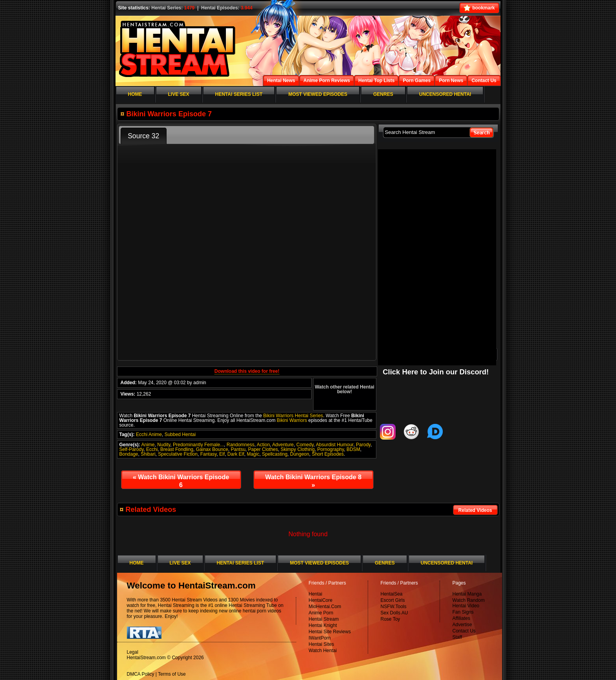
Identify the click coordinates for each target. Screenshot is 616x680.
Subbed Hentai (180, 434)
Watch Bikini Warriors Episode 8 (313, 481)
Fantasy (209, 454)
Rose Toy (390, 619)
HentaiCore (321, 600)
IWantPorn (320, 638)
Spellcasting (275, 454)
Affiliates (461, 618)
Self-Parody (132, 449)
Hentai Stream (324, 619)
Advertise (462, 625)
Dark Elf (236, 454)
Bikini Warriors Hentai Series (293, 416)
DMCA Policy (141, 674)
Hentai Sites (322, 644)
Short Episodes (328, 454)
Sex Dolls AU (394, 613)
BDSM (353, 449)
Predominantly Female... (198, 445)
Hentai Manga (467, 594)
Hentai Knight (323, 625)
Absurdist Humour (335, 445)
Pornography (331, 449)
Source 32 (143, 136)
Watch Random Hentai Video (469, 603)
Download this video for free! (247, 371)
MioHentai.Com (325, 607)
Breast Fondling (177, 449)
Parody (363, 445)
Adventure (283, 445)
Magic (253, 454)
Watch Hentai (323, 651)
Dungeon (300, 454)
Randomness (241, 445)
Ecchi (152, 449)
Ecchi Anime (149, 434)
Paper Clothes (263, 449)
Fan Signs (463, 612)
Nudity (164, 445)
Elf (222, 454)
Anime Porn (321, 613)
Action (263, 445)
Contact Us (464, 631)
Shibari (148, 454)
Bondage (129, 454)
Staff (457, 637)
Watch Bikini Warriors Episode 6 (181, 481)
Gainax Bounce (212, 449)
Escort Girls (393, 600)
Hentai (316, 594)
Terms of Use (172, 674)
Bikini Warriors (292, 420)
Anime (148, 445)
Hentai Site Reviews (330, 632)
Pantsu (238, 449)
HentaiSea (392, 594)
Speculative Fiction (178, 454)
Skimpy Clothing (298, 449)
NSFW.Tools (394, 607)
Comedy (305, 445)
